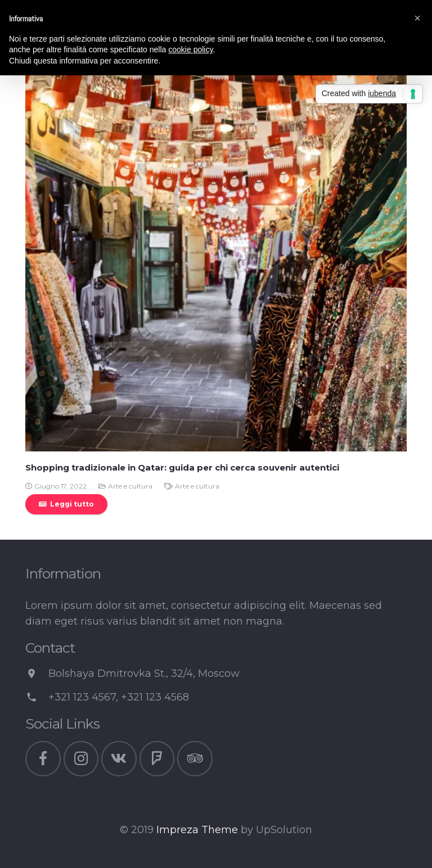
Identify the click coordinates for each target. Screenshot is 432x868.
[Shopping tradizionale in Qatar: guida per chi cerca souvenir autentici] (216, 261)
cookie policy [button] (190, 49)
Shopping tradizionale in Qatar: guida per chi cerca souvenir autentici (182, 467)
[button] (417, 18)
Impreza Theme (197, 830)
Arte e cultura (130, 486)
